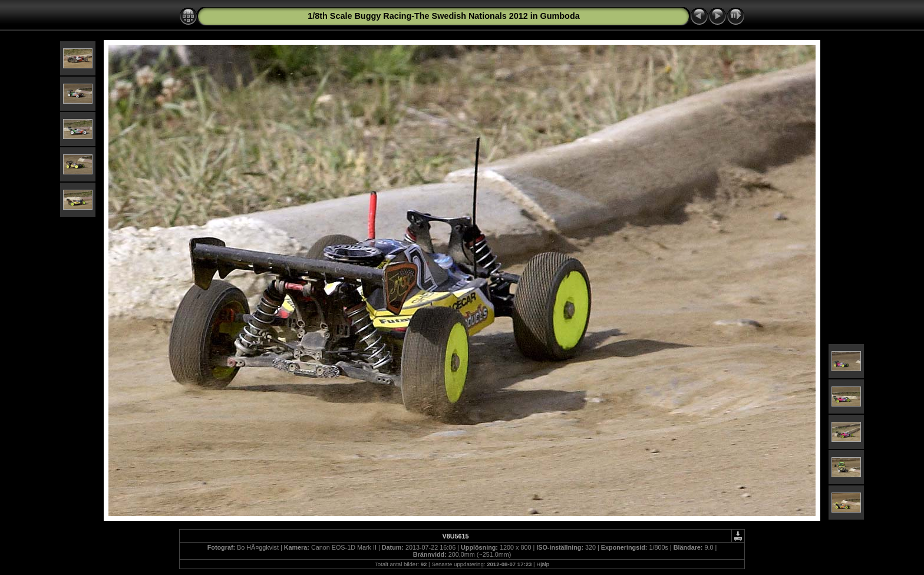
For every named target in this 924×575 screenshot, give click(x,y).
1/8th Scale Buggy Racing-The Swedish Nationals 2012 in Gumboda (443, 16)
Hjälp (543, 564)
